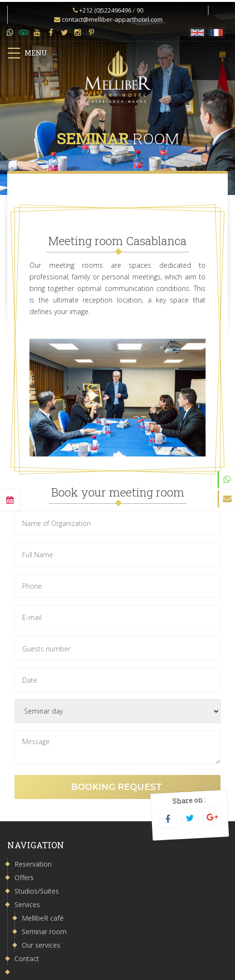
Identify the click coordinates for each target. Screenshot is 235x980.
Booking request (118, 787)
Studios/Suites (37, 891)
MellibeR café (43, 918)
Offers (24, 877)
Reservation (33, 864)
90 (140, 10)
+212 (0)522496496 (105, 10)
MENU (27, 53)
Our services (41, 945)
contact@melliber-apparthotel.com (112, 19)
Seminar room (44, 932)
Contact (27, 959)
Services (27, 904)
